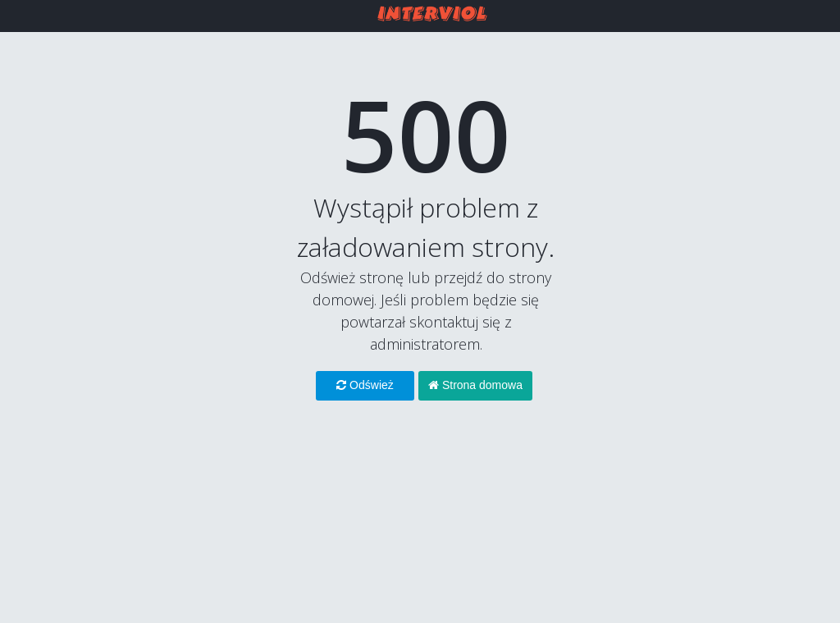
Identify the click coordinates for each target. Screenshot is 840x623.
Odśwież (365, 385)
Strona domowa (475, 385)
